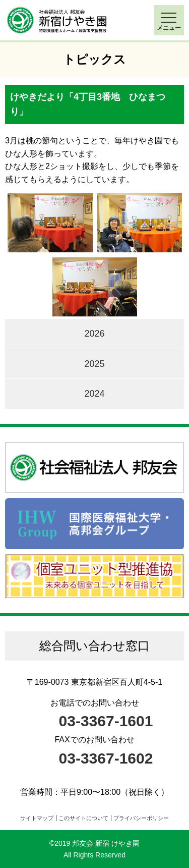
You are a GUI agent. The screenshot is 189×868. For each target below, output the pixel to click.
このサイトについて (83, 818)
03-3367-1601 (106, 721)
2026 (94, 334)
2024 (94, 394)
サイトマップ (37, 818)
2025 (94, 364)
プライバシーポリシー (141, 818)
